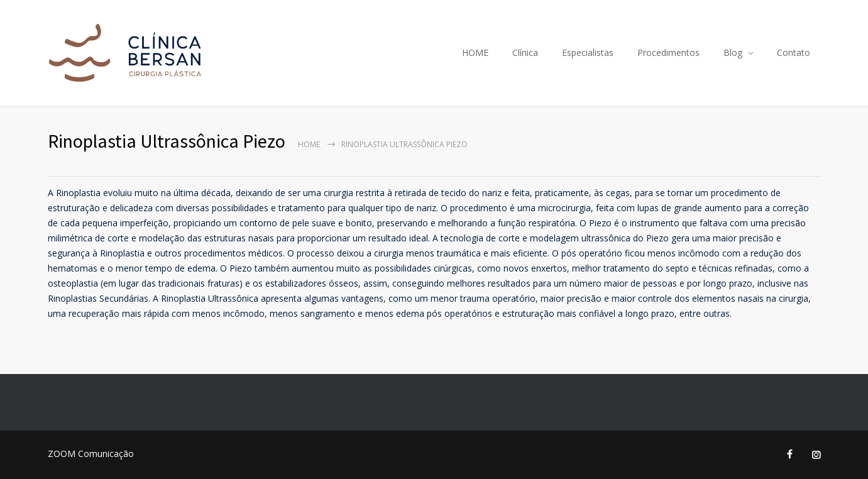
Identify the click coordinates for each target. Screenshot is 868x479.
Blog (733, 52)
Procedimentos (668, 52)
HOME (475, 52)
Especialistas (588, 52)
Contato (794, 52)
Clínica (525, 52)
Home (309, 144)
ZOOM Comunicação (91, 454)
